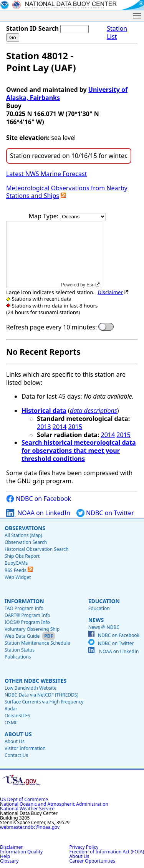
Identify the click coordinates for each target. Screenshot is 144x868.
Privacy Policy (84, 847)
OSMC (11, 723)
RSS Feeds (19, 570)
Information (24, 601)
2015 (75, 427)
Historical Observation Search (36, 549)
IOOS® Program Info (27, 622)
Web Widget (18, 577)
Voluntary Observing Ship (32, 629)
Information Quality (21, 852)
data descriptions (94, 411)
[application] (54, 255)
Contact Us (16, 755)
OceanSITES (17, 716)
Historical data (44, 411)
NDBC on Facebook (39, 499)
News (96, 620)
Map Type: (45, 216)
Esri (90, 285)
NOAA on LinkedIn (38, 513)
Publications (18, 657)
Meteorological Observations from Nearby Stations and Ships (67, 192)
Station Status (20, 650)
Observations (25, 528)
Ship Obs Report (22, 556)
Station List (117, 33)
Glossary (9, 861)
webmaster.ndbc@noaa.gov (30, 827)
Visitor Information (25, 748)
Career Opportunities (92, 861)
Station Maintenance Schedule (37, 643)
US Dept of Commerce (24, 799)
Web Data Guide (22, 636)
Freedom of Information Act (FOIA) (107, 852)
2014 (60, 427)
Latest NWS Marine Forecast (46, 174)
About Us (18, 734)
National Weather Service (27, 809)
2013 (44, 427)
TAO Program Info (24, 608)
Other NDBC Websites (36, 681)
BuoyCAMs (16, 563)
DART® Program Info (27, 615)
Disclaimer (110, 292)
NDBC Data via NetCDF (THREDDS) (41, 695)
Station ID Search (32, 28)
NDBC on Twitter (105, 513)
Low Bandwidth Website (31, 688)
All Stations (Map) (23, 535)
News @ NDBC (104, 627)
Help (5, 856)
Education (104, 601)
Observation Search (26, 542)
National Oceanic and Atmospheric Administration (54, 804)
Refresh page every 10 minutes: (51, 327)
